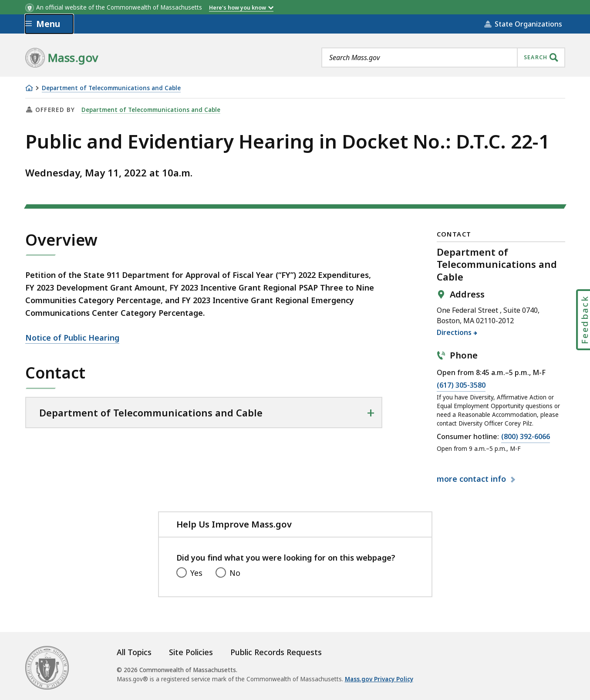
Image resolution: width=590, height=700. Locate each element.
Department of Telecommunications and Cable (111, 88)
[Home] (29, 88)
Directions (454, 332)
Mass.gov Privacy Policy (379, 679)
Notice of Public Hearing (72, 338)
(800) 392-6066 (526, 437)
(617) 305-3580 (461, 386)
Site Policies (191, 652)
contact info (472, 479)
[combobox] (443, 57)
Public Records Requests (276, 652)
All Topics (134, 652)
